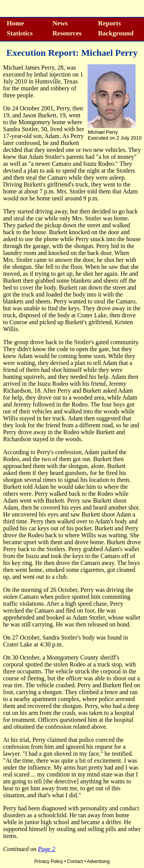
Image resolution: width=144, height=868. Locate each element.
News (60, 23)
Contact (75, 861)
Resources (67, 33)
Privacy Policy (49, 861)
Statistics (20, 33)
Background (116, 33)
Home (16, 23)
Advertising (98, 861)
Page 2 (47, 849)
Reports (109, 23)
